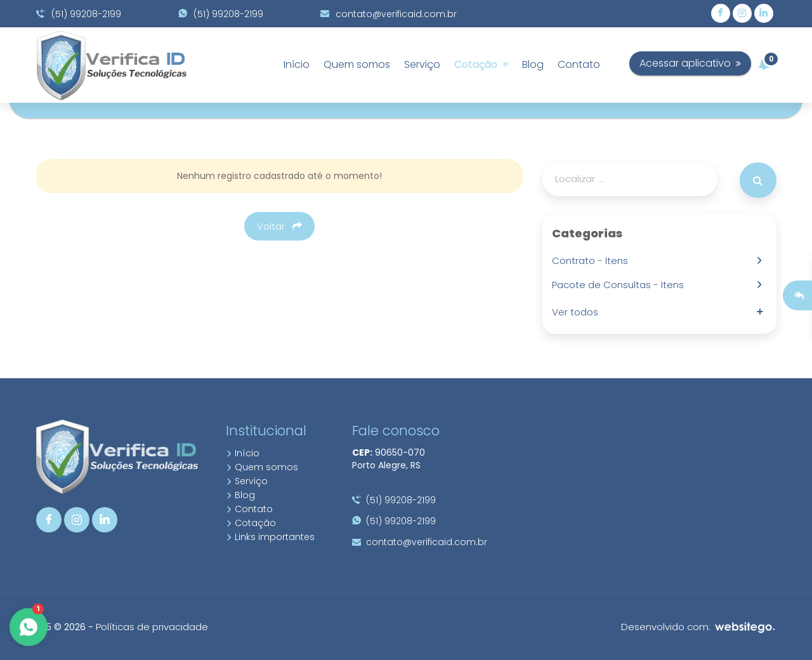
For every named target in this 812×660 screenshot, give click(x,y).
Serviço (422, 64)
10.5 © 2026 (61, 627)
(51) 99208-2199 (79, 14)
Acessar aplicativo (716, 63)
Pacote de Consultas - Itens (620, 285)
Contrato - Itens (593, 261)
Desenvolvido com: (699, 627)
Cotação (481, 64)
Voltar (279, 226)
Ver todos (578, 312)
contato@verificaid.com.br (389, 14)
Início (297, 64)
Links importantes (270, 537)
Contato (579, 64)
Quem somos (357, 64)
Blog (533, 64)
